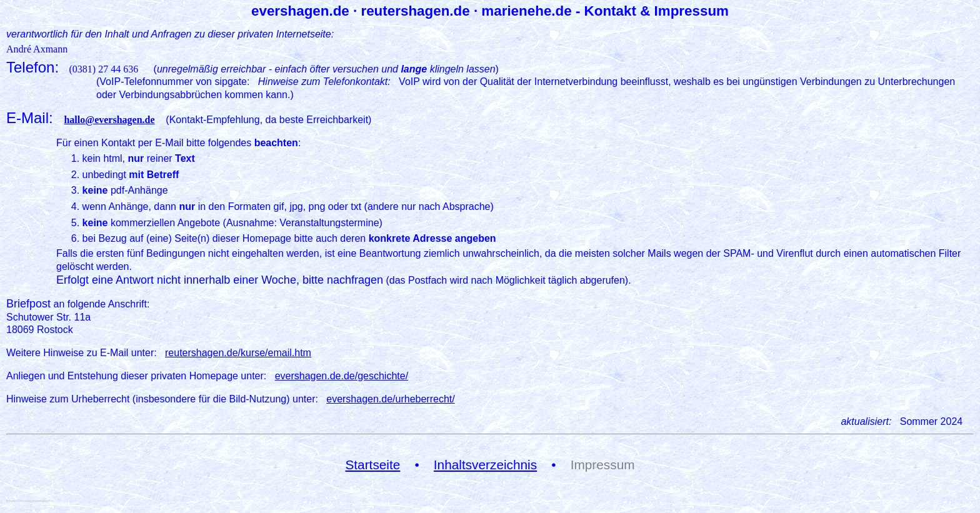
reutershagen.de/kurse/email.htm (238, 353)
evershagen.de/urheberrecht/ (390, 399)
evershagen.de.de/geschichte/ (342, 376)
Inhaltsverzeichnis (485, 465)
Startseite (372, 465)
